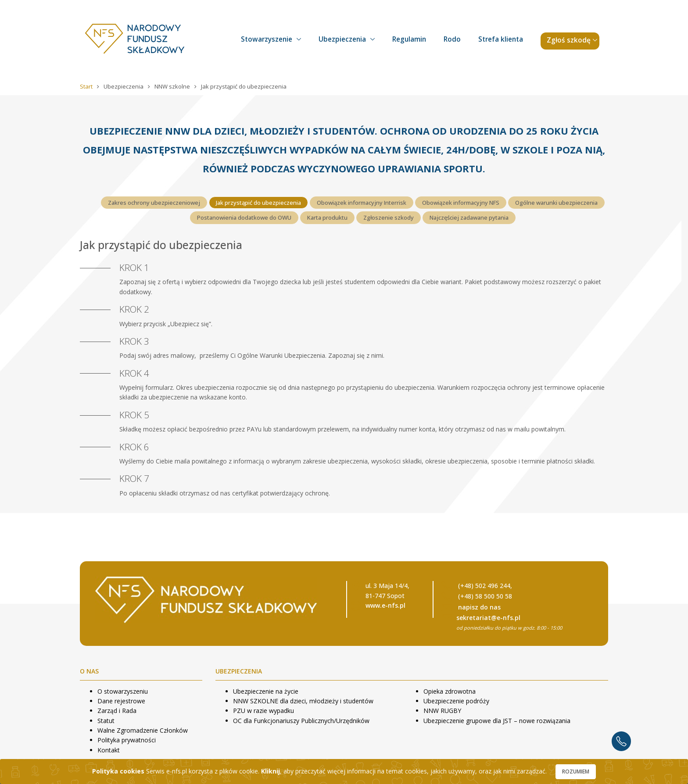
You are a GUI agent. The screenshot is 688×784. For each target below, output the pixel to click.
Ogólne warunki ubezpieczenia (556, 203)
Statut (106, 721)
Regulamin (409, 39)
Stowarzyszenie (267, 39)
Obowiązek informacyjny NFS (461, 203)
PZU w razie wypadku (263, 711)
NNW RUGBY (442, 711)
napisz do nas (479, 607)
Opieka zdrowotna (450, 691)
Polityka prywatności (127, 740)
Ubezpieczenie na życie (266, 691)
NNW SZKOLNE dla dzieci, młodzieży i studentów (303, 701)
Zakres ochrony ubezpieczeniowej (154, 203)
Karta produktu (327, 217)
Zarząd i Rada (117, 711)
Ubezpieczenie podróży (456, 701)
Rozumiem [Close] (576, 772)
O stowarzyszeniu (123, 691)
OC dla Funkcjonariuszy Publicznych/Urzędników (301, 721)
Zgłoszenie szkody (389, 217)
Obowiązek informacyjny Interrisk (362, 203)
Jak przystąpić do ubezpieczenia (258, 203)
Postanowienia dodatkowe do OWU (244, 217)
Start (87, 86)
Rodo (452, 39)
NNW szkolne (173, 86)
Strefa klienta (501, 39)
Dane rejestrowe (121, 701)
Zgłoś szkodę (569, 40)
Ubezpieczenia (342, 39)
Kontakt (109, 750)
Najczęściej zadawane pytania (469, 217)
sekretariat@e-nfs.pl (488, 618)
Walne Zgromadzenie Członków (143, 730)
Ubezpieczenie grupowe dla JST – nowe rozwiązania (497, 721)
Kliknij (271, 771)
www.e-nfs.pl (385, 605)
